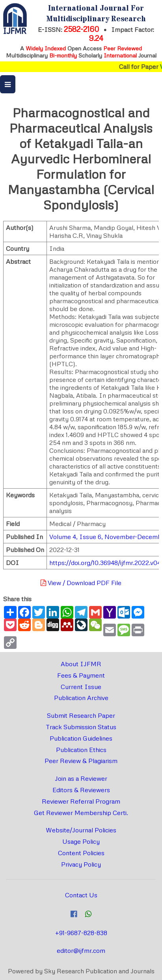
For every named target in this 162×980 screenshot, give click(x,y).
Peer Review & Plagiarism (81, 761)
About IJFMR (81, 664)
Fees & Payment (81, 675)
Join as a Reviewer (81, 778)
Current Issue (81, 687)
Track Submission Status (81, 727)
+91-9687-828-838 (81, 933)
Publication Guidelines (81, 738)
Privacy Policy (81, 864)
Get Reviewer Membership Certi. (81, 813)
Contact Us (81, 895)
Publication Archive (81, 698)
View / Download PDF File (81, 583)
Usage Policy (81, 841)
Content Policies (81, 853)
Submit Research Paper (81, 715)
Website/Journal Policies (81, 830)
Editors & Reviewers (81, 790)
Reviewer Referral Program (81, 801)
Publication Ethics (81, 750)
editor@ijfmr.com (81, 950)
